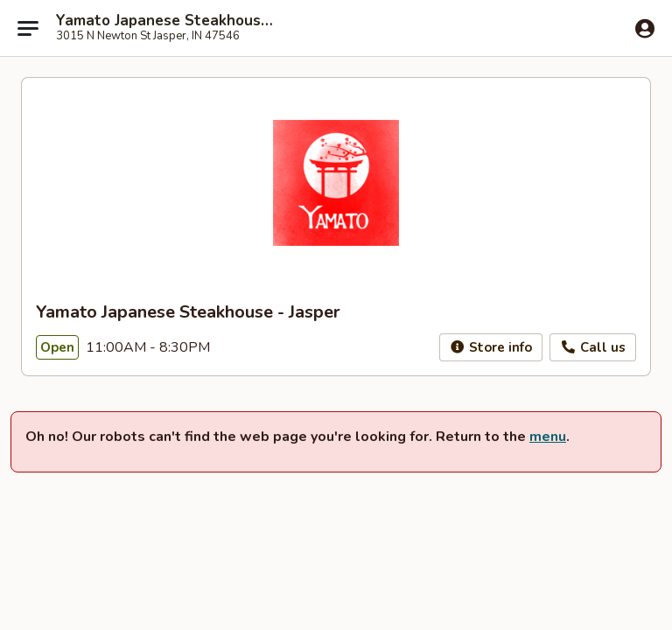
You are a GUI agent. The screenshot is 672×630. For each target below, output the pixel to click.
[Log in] (645, 29)
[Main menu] (28, 28)
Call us (593, 347)
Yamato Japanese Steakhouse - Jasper (168, 21)
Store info (491, 347)
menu (548, 437)
